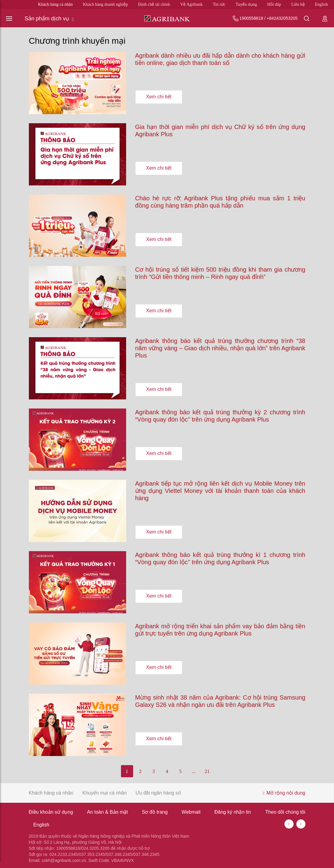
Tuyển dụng (246, 4)
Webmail (191, 812)
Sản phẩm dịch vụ (49, 19)
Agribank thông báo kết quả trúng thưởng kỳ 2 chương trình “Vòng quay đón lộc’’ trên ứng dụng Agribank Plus (220, 416)
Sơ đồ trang (155, 812)
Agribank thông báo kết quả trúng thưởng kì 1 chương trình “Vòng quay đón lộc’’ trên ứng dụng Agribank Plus (220, 558)
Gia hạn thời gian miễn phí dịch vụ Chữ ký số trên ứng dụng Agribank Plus (220, 131)
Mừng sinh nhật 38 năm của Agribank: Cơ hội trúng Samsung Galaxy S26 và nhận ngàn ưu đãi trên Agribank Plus (220, 701)
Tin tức (219, 4)
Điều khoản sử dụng (51, 812)
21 (207, 771)
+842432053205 (282, 18)
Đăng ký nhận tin (233, 812)
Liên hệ (298, 4)
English (321, 4)
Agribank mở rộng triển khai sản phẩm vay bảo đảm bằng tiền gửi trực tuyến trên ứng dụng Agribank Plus (220, 630)
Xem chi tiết (159, 97)
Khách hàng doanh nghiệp (105, 4)
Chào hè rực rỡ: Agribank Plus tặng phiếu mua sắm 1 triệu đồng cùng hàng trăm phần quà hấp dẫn (220, 202)
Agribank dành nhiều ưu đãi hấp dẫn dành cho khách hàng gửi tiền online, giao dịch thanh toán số (220, 59)
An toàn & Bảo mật (107, 812)
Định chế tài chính (154, 4)
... (194, 771)
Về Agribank (191, 4)
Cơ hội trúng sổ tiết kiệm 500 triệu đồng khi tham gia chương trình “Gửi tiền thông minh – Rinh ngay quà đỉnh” (220, 273)
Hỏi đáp (274, 4)
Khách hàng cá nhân (55, 4)
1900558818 (251, 18)
